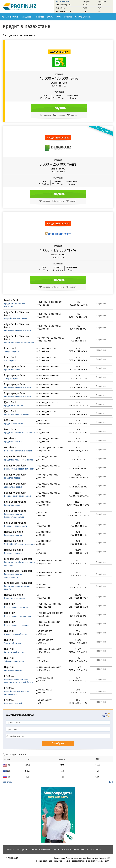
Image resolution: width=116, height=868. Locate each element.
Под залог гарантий (13, 703)
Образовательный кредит (16, 634)
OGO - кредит (10, 360)
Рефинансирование (13, 535)
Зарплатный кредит (13, 487)
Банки (68, 17)
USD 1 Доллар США (64, 5)
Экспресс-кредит (12, 351)
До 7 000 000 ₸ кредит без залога (19, 544)
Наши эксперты (94, 850)
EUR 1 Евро (61, 8)
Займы (40, 17)
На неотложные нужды (15, 598)
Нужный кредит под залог (16, 607)
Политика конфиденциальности (44, 850)
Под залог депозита (13, 553)
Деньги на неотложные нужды (18, 451)
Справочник (83, 17)
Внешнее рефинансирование (18, 496)
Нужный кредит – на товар (16, 625)
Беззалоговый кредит (14, 652)
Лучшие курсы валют (14, 754)
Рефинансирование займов (17, 415)
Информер (22, 850)
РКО (59, 17)
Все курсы (7, 782)
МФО (50, 17)
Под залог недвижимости (16, 526)
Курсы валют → (63, 1)
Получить (59, 108)
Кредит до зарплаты (13, 406)
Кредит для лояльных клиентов (19, 460)
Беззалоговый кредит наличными (20, 469)
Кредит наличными (13, 369)
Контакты (10, 850)
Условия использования (73, 850)
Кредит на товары (12, 478)
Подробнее (101, 304)
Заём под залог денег (14, 661)
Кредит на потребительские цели (19, 433)
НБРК (111, 782)
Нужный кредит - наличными (17, 616)
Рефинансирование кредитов (18, 330)
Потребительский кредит (16, 318)
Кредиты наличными (14, 424)
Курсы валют (10, 17)
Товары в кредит (12, 379)
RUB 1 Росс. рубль (63, 11)
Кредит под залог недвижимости (19, 342)
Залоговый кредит (13, 643)
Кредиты (27, 17)
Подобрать (58, 743)
